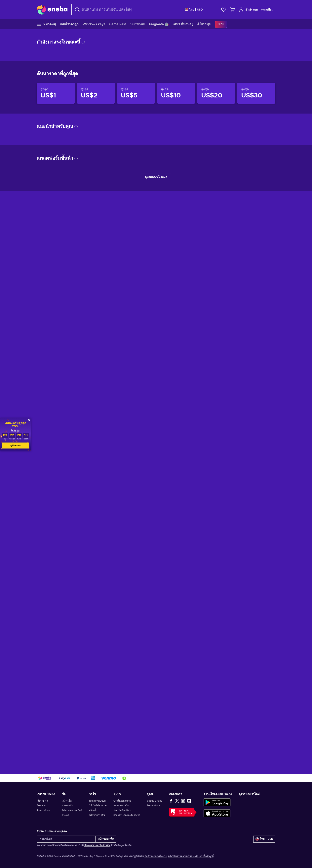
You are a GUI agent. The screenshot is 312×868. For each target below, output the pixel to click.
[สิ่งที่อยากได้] (224, 10)
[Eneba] (52, 10)
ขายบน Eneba (155, 801)
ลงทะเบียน (267, 10)
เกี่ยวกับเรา (42, 801)
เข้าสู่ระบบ (248, 10)
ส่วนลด (66, 815)
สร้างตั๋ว (93, 810)
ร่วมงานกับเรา (44, 810)
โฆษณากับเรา (154, 806)
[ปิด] (29, 420)
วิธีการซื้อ (67, 801)
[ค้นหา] (126, 10)
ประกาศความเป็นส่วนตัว (97, 845)
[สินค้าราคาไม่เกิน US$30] (256, 93)
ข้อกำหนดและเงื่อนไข (156, 856)
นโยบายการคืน (97, 815)
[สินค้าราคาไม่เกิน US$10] (176, 93)
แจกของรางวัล (121, 806)
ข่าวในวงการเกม (122, 801)
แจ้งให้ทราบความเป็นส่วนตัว (183, 856)
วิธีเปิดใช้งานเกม (98, 806)
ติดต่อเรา (41, 806)
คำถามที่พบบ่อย (97, 801)
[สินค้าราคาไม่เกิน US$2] (96, 93)
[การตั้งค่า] (194, 10)
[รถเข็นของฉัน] (232, 10)
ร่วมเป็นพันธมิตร (122, 810)
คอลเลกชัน (67, 806)
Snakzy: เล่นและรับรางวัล (127, 815)
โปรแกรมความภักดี (72, 810)
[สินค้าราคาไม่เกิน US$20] (216, 93)
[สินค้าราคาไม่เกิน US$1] (56, 93)
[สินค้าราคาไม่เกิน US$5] (136, 93)
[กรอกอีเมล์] (66, 839)
